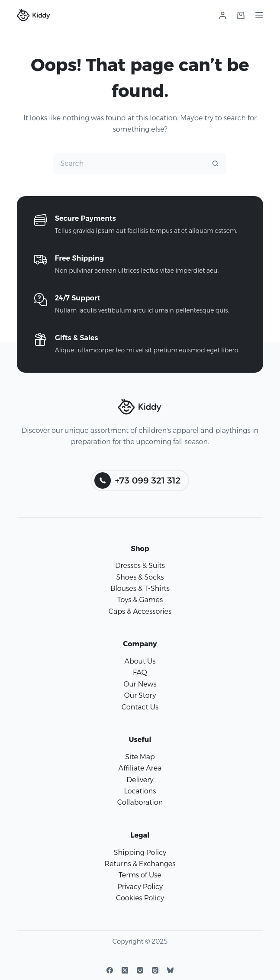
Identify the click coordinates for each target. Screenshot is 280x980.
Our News (140, 684)
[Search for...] (129, 164)
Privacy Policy (140, 887)
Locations (140, 791)
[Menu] (259, 15)
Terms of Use (140, 875)
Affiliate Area (140, 768)
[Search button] (216, 164)
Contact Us (140, 707)
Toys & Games (140, 600)
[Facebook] (110, 970)
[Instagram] (140, 970)
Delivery (140, 780)
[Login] (223, 15)
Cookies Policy (140, 898)
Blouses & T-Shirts (140, 588)
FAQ (140, 672)
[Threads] (155, 970)
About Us (140, 661)
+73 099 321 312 (138, 480)
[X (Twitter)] (125, 970)
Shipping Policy (140, 853)
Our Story (140, 695)
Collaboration (140, 802)
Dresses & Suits (140, 566)
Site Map (140, 757)
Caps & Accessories (140, 611)
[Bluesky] (170, 970)
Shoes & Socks (140, 577)
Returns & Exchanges (140, 864)
